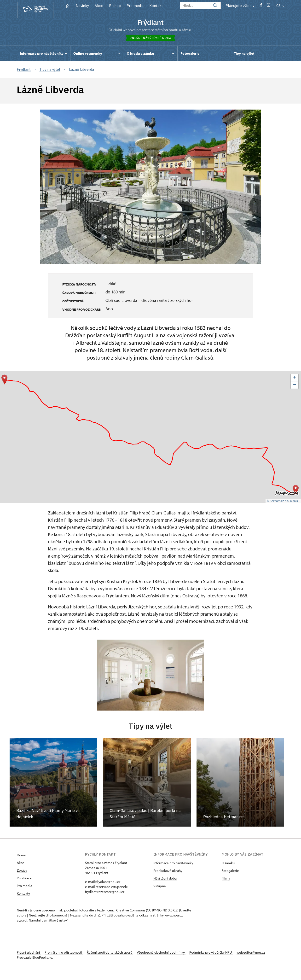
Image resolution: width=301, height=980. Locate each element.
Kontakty (23, 895)
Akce (99, 6)
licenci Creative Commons (125, 912)
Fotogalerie (230, 872)
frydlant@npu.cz (108, 883)
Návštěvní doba (165, 880)
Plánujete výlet (240, 6)
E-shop (115, 6)
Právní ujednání (29, 954)
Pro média (135, 6)
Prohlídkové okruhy (168, 872)
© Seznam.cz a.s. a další (283, 503)
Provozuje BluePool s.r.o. (35, 964)
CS (280, 6)
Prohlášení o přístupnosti (68, 954)
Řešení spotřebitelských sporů (118, 954)
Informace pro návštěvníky (173, 865)
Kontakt (156, 6)
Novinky (82, 6)
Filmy (226, 880)
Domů (21, 857)
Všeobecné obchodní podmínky (173, 954)
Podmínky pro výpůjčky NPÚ (226, 954)
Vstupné (160, 888)
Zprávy (22, 872)
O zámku (228, 865)
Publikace (24, 880)
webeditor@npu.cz (31, 959)
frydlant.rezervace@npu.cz (105, 893)
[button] (4, 381)
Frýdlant (150, 22)
